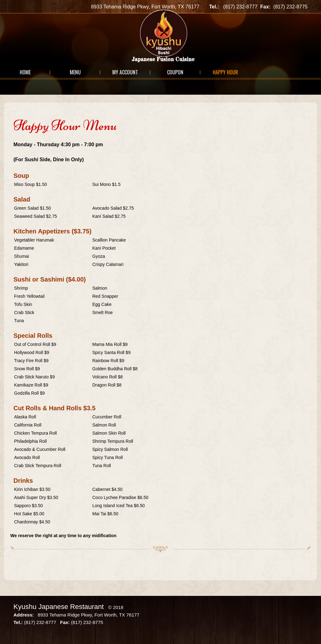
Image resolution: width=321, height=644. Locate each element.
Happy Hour (225, 72)
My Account (125, 72)
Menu (75, 72)
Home (25, 72)
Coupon (175, 72)
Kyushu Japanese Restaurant (59, 607)
